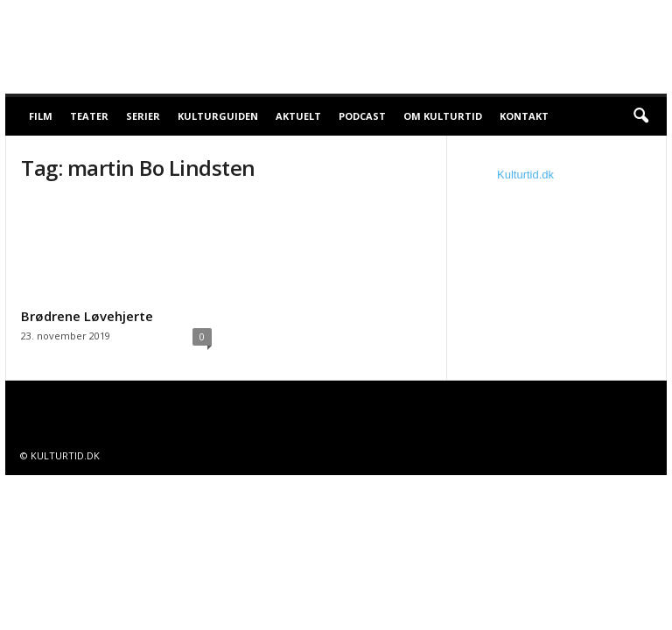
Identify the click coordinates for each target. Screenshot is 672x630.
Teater (89, 116)
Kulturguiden (218, 116)
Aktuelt (298, 116)
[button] (640, 116)
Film (41, 116)
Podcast (362, 116)
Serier (143, 116)
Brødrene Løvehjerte (87, 316)
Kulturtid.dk (525, 175)
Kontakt (524, 116)
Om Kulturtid (443, 116)
